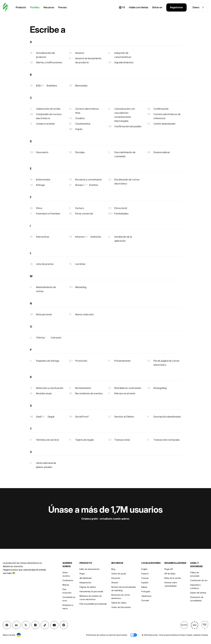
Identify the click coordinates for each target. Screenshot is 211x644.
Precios (62, 7)
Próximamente (122, 361)
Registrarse (176, 7)
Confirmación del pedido (128, 126)
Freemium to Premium (48, 214)
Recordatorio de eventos (89, 393)
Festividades (121, 214)
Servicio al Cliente (124, 417)
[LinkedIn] (16, 625)
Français (145, 578)
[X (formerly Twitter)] (26, 625)
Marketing (81, 287)
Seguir (51, 417)
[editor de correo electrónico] (5, 7)
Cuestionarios (83, 124)
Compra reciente (45, 124)
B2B (38, 86)
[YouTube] (54, 625)
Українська (146, 596)
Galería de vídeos (119, 603)
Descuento (42, 152)
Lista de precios (45, 264)
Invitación (96, 237)
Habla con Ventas (139, 7)
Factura (79, 208)
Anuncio (80, 53)
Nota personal (44, 314)
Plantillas (35, 7)
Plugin (82, 574)
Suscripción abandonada (167, 417)
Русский (145, 600)
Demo (198, 7)
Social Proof (82, 417)
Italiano (144, 587)
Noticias (66, 585)
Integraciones (85, 583)
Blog (113, 569)
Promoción (81, 361)
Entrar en (157, 7)
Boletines (52, 86)
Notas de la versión (173, 578)
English (144, 569)
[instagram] (35, 625)
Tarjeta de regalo (85, 440)
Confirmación (161, 109)
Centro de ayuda (119, 574)
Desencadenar (162, 152)
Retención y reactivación (50, 388)
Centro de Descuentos (121, 607)
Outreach (56, 338)
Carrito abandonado (164, 124)
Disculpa (80, 152)
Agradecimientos (124, 62)
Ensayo (79, 185)
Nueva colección (84, 314)
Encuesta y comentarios (89, 180)
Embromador (43, 180)
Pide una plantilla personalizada (93, 604)
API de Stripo (170, 574)
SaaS (39, 417)
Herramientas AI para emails (91, 591)
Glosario (115, 583)
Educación (116, 578)
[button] (134, 635)
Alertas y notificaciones (49, 62)
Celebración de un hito (48, 109)
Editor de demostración (90, 569)
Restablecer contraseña (128, 388)
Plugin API (169, 569)
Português (146, 591)
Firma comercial (84, 214)
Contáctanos (68, 580)
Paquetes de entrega (48, 361)
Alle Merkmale (86, 578)
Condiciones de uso (199, 580)
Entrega (40, 185)
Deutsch (145, 574)
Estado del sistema (198, 593)
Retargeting (160, 388)
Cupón (79, 129)
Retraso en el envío (125, 393)
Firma (39, 208)
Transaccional (122, 440)
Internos (80, 237)
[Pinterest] (64, 625)
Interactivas (43, 237)
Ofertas (40, 338)
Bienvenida (81, 86)
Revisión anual (44, 393)
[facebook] (7, 625)
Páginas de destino (88, 587)
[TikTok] (45, 625)
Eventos (94, 185)
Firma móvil (121, 208)
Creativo (80, 118)
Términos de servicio (48, 440)
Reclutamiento (83, 388)
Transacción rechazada (166, 440)
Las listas (80, 264)
